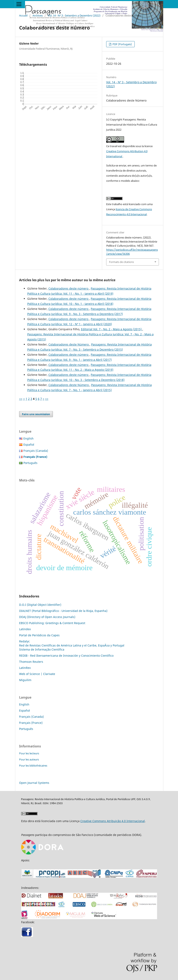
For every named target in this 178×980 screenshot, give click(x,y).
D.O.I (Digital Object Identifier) (40, 605)
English (28, 438)
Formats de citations (121, 262)
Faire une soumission (36, 414)
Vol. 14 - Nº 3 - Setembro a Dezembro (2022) (74, 15)
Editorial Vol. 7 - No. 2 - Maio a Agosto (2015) (112, 329)
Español (29, 445)
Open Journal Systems (34, 783)
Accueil (23, 15)
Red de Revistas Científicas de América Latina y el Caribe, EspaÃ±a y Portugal (72, 645)
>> (47, 399)
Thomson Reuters (31, 662)
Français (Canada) (36, 451)
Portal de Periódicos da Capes (39, 635)
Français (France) (31, 723)
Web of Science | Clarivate (37, 674)
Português (30, 463)
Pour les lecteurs (29, 753)
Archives (38, 15)
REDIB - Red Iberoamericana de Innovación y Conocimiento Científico (66, 656)
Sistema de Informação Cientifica (42, 649)
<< (21, 399)
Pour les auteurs (29, 759)
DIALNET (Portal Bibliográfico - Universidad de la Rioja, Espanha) (63, 611)
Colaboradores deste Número (69, 344)
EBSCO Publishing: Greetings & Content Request (52, 623)
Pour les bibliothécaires (33, 766)
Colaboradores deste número (69, 288)
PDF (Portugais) (122, 44)
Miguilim (25, 680)
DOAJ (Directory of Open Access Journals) (47, 617)
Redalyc (24, 641)
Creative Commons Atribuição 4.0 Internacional (113, 821)
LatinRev (25, 668)
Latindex (25, 629)
